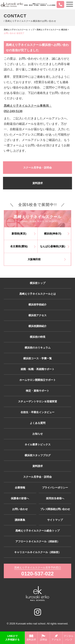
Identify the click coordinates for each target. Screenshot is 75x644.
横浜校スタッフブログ (38, 455)
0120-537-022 (38, 574)
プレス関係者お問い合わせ (55, 509)
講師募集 (20, 520)
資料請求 (38, 183)
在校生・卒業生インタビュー (37, 412)
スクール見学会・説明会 (37, 168)
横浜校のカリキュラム (38, 348)
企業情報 (20, 488)
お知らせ (38, 434)
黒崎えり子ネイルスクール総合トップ (37, 531)
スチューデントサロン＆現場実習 (37, 401)
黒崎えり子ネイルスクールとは (38, 294)
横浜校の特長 (38, 337)
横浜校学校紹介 (37, 305)
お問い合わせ (20, 509)
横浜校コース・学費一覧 (37, 358)
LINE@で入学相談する (12, 638)
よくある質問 (38, 423)
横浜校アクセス (37, 315)
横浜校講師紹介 (37, 326)
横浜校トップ (38, 283)
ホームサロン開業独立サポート (38, 380)
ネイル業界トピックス (38, 445)
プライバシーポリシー (55, 488)
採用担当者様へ (55, 498)
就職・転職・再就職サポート (37, 369)
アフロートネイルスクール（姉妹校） (37, 541)
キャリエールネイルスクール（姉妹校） (38, 552)
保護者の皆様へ (20, 498)
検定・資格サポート (37, 391)
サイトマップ (55, 520)
